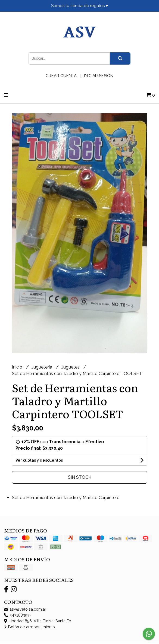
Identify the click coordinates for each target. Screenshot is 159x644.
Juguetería (42, 367)
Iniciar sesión (99, 76)
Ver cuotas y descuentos (39, 460)
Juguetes (71, 367)
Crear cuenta (61, 76)
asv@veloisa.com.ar (25, 609)
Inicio (18, 367)
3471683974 (18, 615)
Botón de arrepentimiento (29, 627)
